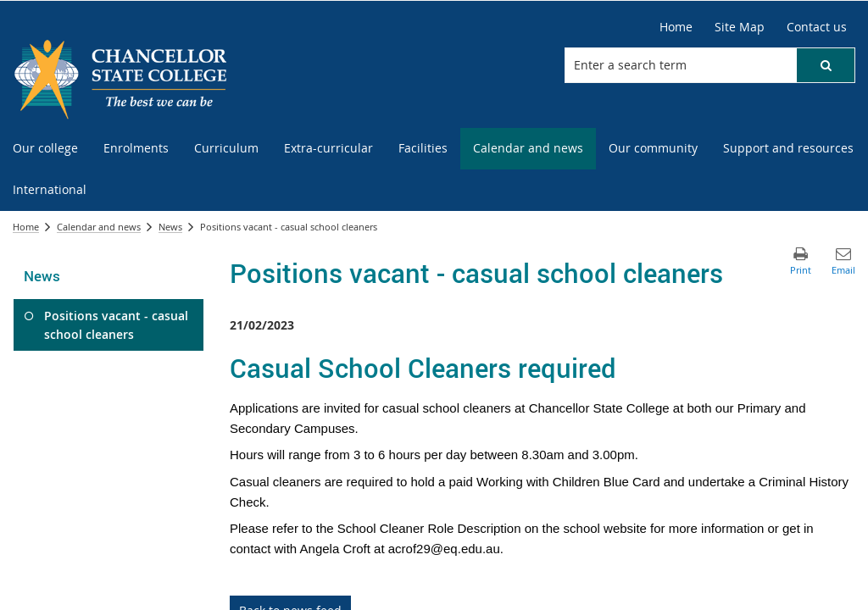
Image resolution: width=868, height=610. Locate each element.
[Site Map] (740, 27)
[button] (826, 65)
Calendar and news (99, 227)
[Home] (676, 27)
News (170, 227)
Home (26, 227)
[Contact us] (817, 27)
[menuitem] (45, 149)
